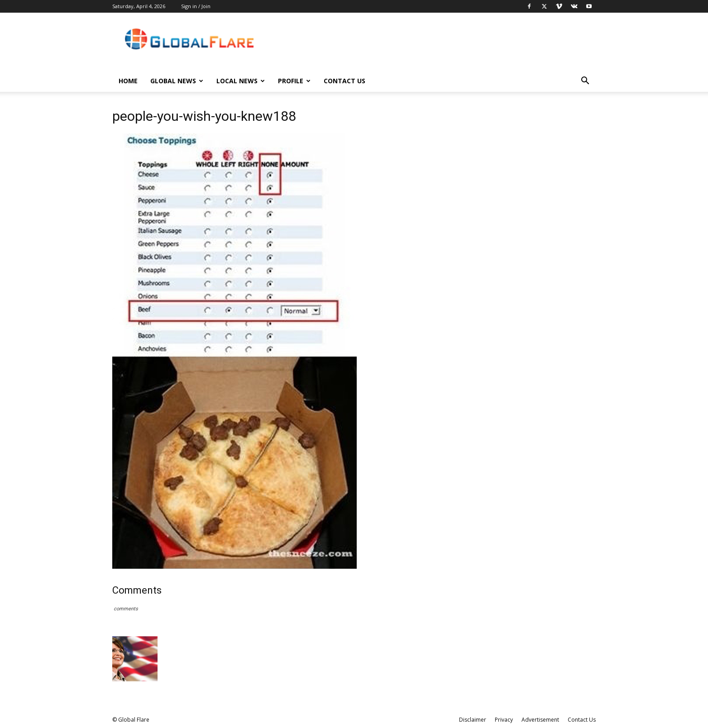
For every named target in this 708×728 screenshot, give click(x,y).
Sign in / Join (196, 6)
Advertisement (540, 720)
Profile (294, 81)
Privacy (504, 720)
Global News (177, 81)
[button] (585, 82)
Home (128, 81)
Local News (241, 81)
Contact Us (344, 81)
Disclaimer (473, 720)
